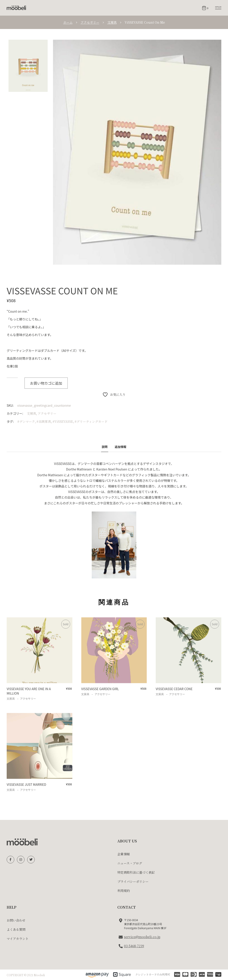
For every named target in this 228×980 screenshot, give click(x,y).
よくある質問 (16, 929)
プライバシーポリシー (133, 881)
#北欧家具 (44, 421)
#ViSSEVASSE (63, 421)
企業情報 (124, 854)
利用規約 (124, 891)
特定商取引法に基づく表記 (136, 872)
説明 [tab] (105, 447)
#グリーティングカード (91, 421)
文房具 (31, 413)
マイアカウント (18, 939)
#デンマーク (26, 421)
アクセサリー (47, 413)
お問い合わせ (16, 920)
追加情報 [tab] (120, 447)
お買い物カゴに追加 (46, 383)
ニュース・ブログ (130, 863)
